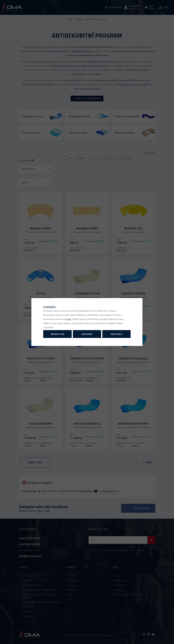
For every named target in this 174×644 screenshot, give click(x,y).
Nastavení (87, 334)
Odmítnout (117, 334)
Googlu (68, 319)
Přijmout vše (57, 334)
